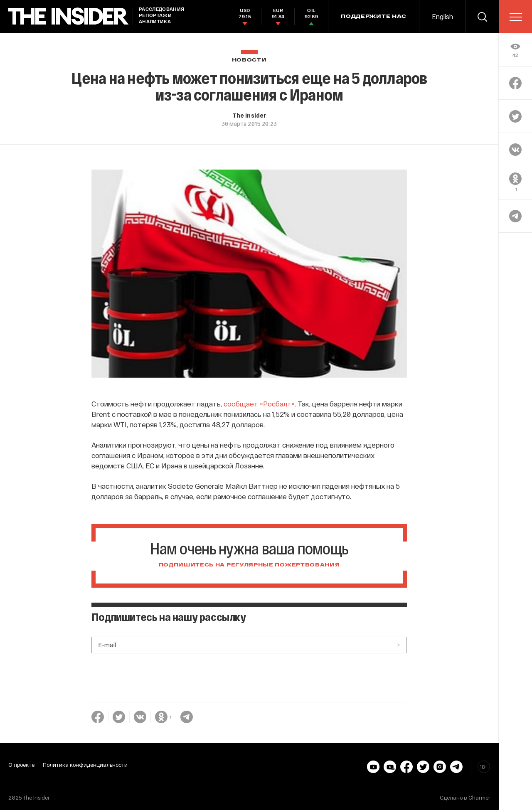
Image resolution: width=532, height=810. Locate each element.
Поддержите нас (374, 17)
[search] (482, 17)
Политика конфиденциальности (85, 765)
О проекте (21, 765)
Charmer (479, 798)
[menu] (516, 17)
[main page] (69, 16)
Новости (249, 60)
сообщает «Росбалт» (259, 404)
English (442, 16)
